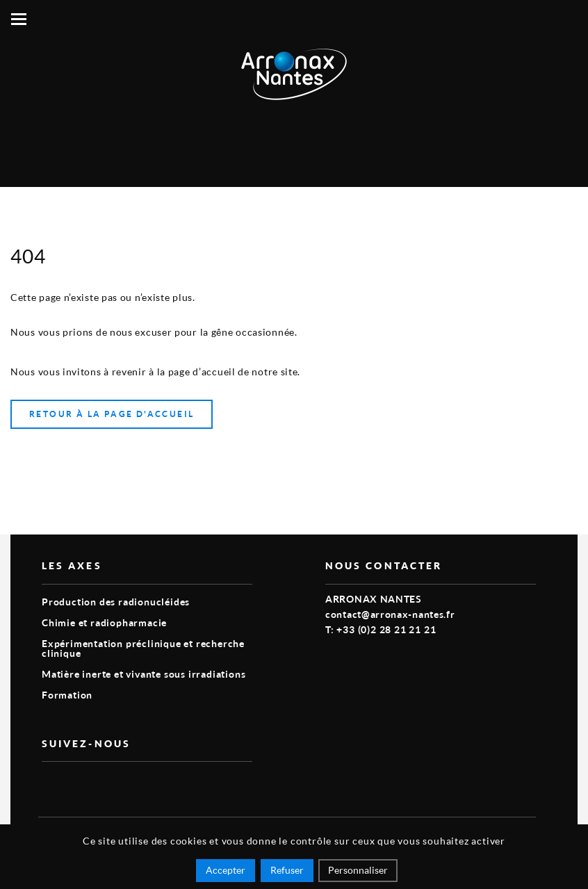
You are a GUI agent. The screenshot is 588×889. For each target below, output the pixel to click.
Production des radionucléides (116, 602)
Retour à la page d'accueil (112, 414)
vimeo (50, 784)
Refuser (287, 870)
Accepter (226, 870)
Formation (67, 695)
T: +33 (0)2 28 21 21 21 (381, 629)
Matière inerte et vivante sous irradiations (144, 674)
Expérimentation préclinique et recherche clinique (143, 648)
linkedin (82, 784)
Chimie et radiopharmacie (104, 622)
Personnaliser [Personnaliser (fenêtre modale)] (358, 870)
